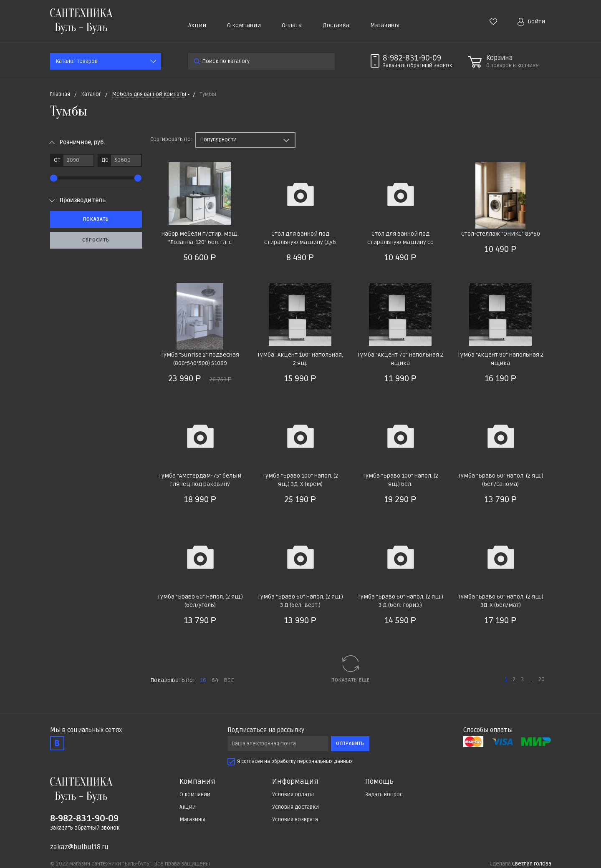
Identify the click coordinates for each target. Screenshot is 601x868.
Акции (197, 25)
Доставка (336, 25)
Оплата (292, 25)
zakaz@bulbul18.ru (79, 847)
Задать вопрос (384, 795)
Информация (295, 782)
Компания (197, 782)
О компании (244, 25)
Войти (531, 22)
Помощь (379, 782)
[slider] (54, 178)
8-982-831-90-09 (412, 58)
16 (203, 680)
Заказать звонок (417, 65)
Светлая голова (532, 864)
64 (215, 680)
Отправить (350, 743)
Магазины (385, 25)
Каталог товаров (77, 61)
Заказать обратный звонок (85, 828)
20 (542, 679)
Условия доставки (295, 807)
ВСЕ (229, 680)
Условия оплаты (293, 795)
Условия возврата (295, 820)
